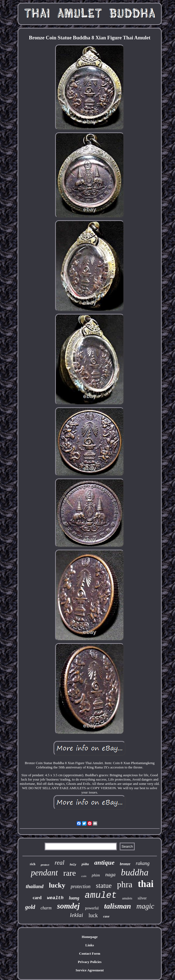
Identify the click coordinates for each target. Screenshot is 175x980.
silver (142, 898)
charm (46, 908)
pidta (85, 864)
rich (33, 864)
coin (84, 876)
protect (45, 865)
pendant (44, 873)
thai (146, 884)
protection (81, 886)
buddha (135, 872)
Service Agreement (90, 970)
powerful (92, 908)
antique (104, 862)
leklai (77, 915)
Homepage (90, 937)
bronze (125, 864)
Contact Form (90, 953)
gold (30, 907)
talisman (117, 906)
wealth (55, 898)
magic (145, 906)
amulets (127, 898)
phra (125, 884)
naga (110, 874)
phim (96, 875)
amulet (101, 896)
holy (73, 865)
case (106, 916)
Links (90, 945)
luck (93, 915)
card (37, 898)
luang (74, 898)
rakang (143, 863)
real (59, 863)
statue (104, 886)
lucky (57, 885)
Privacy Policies (90, 962)
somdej (68, 906)
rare (70, 873)
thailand (34, 886)
